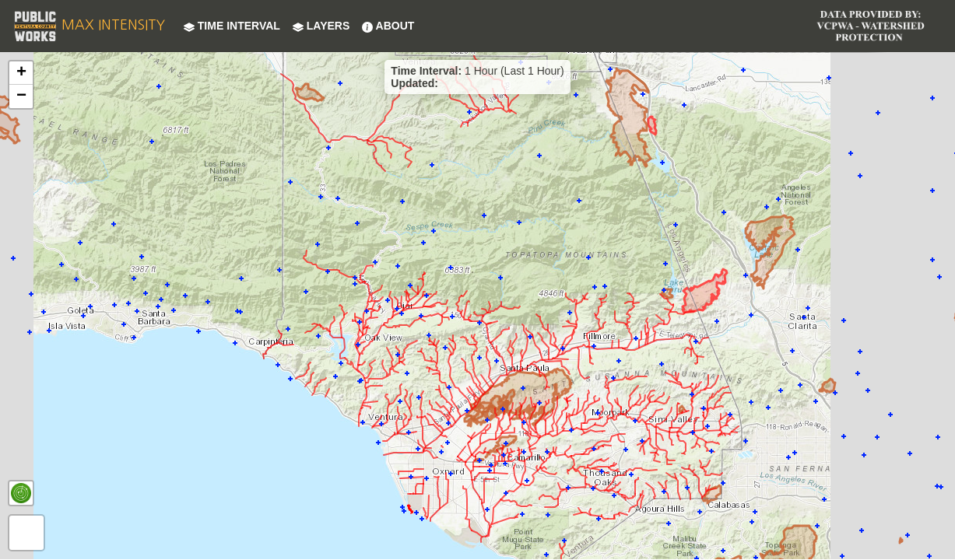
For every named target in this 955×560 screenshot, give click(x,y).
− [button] (21, 96)
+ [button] (21, 73)
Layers (321, 26)
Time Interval (232, 26)
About (388, 26)
